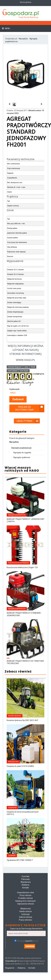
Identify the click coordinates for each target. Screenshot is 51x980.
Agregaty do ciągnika (22, 453)
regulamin (29, 941)
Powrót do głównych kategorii (22, 438)
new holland (13, 371)
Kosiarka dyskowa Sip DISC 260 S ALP (22, 720)
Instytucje (26, 914)
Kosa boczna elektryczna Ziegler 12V (22, 567)
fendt (33, 367)
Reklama (25, 885)
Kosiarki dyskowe (15, 716)
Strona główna (26, 2)
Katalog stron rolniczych (26, 901)
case (26, 367)
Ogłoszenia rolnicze (26, 904)
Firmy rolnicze (25, 895)
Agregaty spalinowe (22, 457)
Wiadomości (26, 909)
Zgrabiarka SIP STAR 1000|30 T (20, 860)
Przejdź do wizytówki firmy (30, 408)
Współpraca (26, 882)
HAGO (13, 393)
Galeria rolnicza (26, 917)
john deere (24, 371)
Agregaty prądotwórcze (21, 448)
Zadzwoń (18, 399)
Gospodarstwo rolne (26, 892)
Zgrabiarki (12, 855)
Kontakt (26, 888)
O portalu (25, 876)
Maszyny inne (13, 762)
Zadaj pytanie (28, 421)
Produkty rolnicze (25, 898)
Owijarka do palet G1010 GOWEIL (20, 766)
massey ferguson (15, 367)
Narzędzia (23, 39)
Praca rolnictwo (25, 920)
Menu (7, 28)
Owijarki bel (12, 808)
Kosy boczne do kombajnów (18, 563)
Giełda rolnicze (26, 911)
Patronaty (26, 879)
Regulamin (10, 968)
